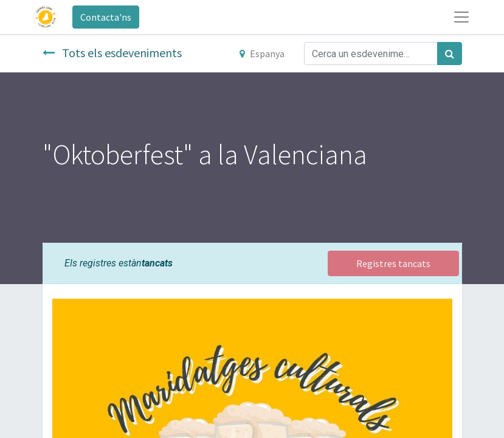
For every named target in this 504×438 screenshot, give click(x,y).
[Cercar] (450, 54)
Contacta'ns (106, 17)
